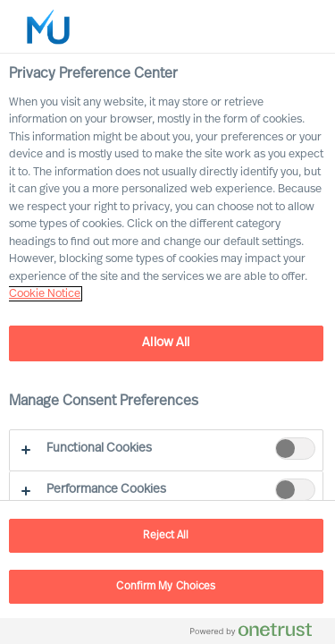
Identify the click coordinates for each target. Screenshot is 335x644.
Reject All (166, 536)
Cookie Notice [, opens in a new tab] (45, 294)
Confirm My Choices (166, 587)
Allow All (166, 343)
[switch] (295, 449)
